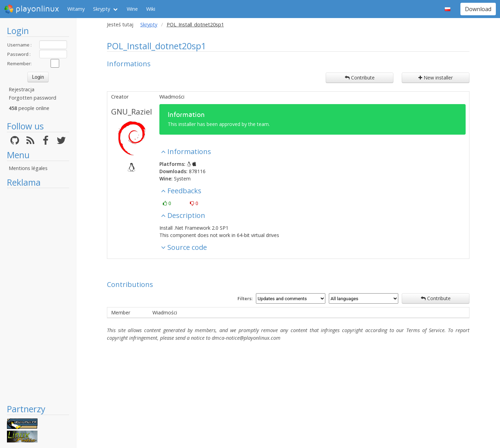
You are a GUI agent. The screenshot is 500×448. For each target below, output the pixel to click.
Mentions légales (28, 168)
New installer (436, 78)
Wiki (151, 9)
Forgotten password (32, 98)
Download (478, 9)
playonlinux (32, 9)
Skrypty (102, 9)
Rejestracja (22, 89)
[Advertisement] (38, 296)
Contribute (360, 78)
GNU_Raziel (132, 111)
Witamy (76, 9)
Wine (132, 9)
